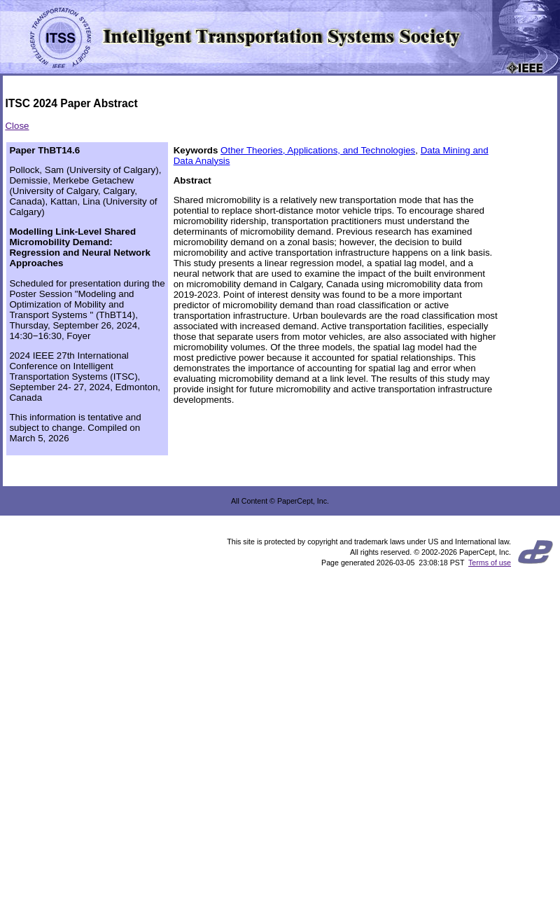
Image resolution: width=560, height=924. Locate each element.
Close (17, 126)
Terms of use (490, 563)
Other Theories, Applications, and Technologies (318, 150)
